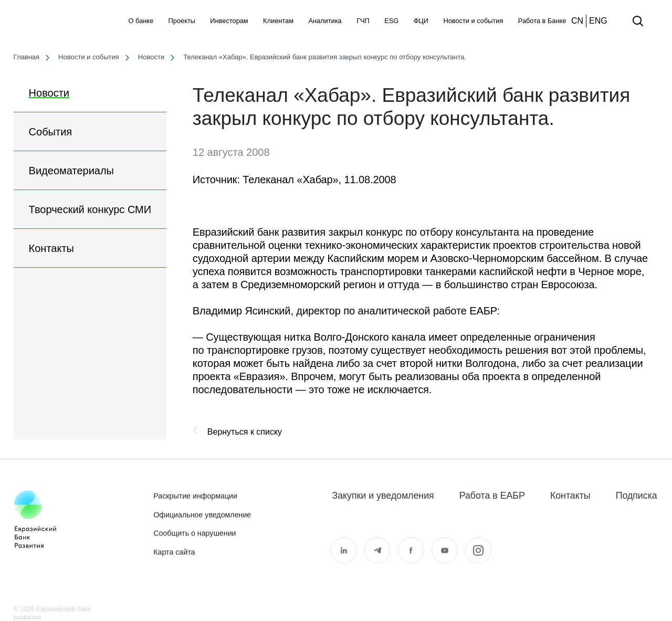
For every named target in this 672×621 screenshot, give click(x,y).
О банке (141, 21)
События (51, 132)
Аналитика (325, 21)
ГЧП (363, 21)
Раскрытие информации (195, 503)
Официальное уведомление (202, 522)
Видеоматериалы (71, 171)
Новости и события (473, 21)
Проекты (182, 21)
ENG (598, 21)
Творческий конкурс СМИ (90, 209)
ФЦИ (421, 21)
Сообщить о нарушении (195, 541)
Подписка (637, 496)
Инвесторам (229, 21)
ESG (391, 21)
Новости (49, 93)
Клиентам (278, 21)
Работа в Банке (542, 21)
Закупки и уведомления (383, 496)
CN (577, 21)
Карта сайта (174, 559)
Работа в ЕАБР (492, 496)
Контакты (51, 248)
